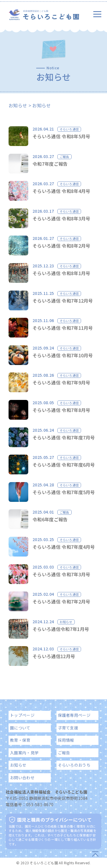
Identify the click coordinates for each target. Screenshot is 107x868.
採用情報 (66, 740)
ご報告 (64, 753)
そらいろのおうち (74, 765)
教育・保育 (20, 740)
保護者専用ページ (74, 715)
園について (20, 728)
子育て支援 (68, 728)
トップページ (22, 715)
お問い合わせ (22, 778)
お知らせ (18, 105)
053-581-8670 (40, 804)
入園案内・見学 (24, 753)
